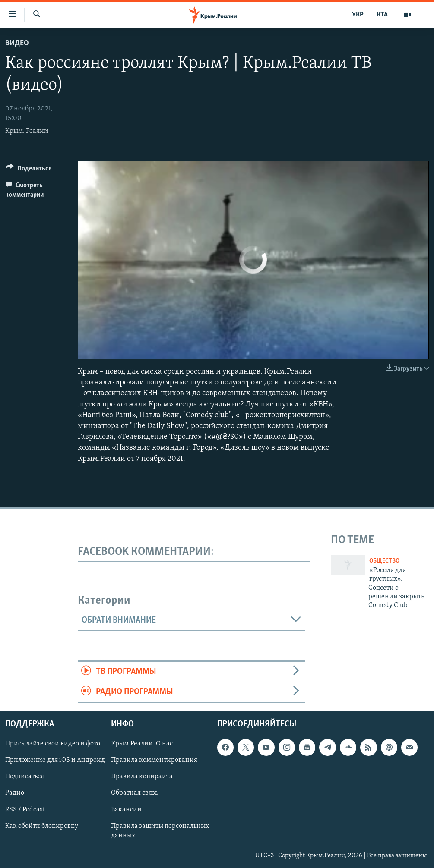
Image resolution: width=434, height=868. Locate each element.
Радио (15, 793)
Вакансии (126, 809)
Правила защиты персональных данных (160, 830)
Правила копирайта (142, 777)
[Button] (29, 170)
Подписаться (25, 777)
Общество (384, 561)
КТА (382, 15)
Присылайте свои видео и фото (53, 744)
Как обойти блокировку (42, 826)
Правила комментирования (154, 760)
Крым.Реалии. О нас (142, 744)
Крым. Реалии (27, 131)
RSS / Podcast (25, 809)
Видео (17, 43)
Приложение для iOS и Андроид (55, 760)
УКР (358, 15)
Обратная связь (135, 793)
